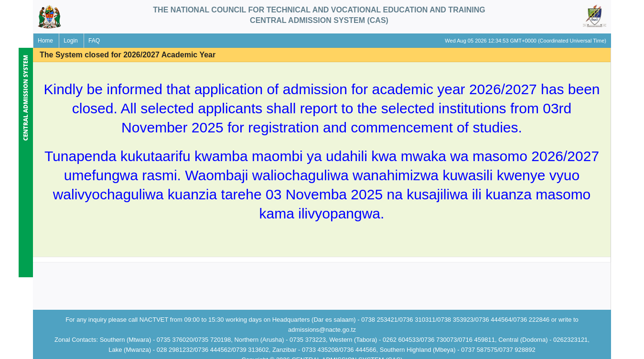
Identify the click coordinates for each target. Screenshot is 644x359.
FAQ (94, 41)
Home (45, 41)
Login (70, 41)
